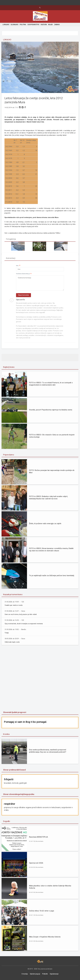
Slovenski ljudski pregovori (15, 713)
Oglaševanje (54, 975)
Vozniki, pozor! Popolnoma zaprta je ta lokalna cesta (51, 411)
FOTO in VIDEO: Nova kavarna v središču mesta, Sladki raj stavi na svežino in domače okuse (51, 551)
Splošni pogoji (35, 975)
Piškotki (45, 975)
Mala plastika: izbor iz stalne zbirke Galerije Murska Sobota (50, 888)
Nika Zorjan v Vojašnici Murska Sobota (45, 938)
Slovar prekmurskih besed (14, 771)
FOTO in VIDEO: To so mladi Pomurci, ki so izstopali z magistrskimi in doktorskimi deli (51, 385)
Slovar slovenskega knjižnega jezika (19, 795)
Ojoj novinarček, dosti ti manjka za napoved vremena (25, 625)
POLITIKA (23, 25)
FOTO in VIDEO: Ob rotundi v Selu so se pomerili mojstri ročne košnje (52, 437)
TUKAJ (58, 233)
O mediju (25, 975)
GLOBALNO (14, 25)
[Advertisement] (40, 679)
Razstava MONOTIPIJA (38, 838)
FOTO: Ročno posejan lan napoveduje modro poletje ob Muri (52, 473)
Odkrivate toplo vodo (13, 643)
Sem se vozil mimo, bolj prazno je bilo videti (21, 616)
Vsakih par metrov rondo (14, 607)
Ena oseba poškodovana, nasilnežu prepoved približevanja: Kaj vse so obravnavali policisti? (48, 752)
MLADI (50, 25)
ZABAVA (57, 25)
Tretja (7, 634)
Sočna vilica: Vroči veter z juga (42, 912)
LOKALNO (6, 25)
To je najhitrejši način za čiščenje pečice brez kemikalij (52, 577)
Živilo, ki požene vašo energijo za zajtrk (45, 525)
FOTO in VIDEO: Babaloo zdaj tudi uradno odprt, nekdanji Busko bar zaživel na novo (48, 499)
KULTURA (44, 25)
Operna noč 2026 (36, 864)
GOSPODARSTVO (33, 25)
